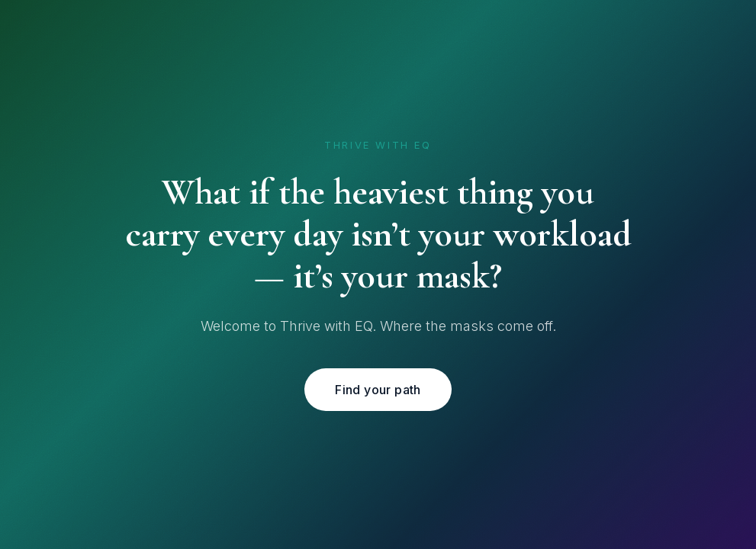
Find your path (378, 390)
